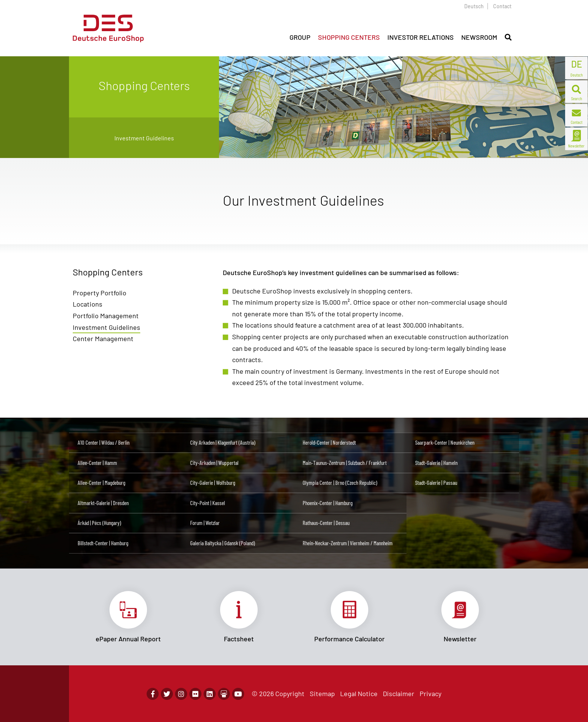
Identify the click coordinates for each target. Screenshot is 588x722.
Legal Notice (359, 693)
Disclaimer (399, 693)
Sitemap (322, 693)
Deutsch (474, 6)
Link (128, 617)
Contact (502, 6)
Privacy (430, 693)
